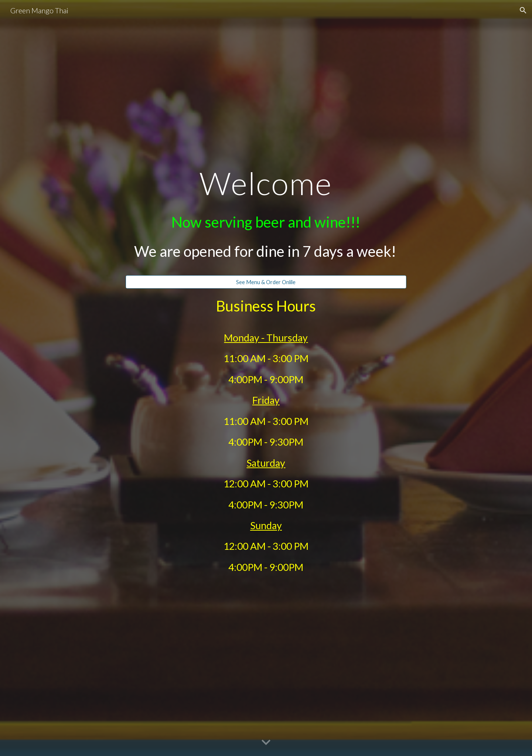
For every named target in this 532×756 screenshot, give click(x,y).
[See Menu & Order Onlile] (266, 282)
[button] (523, 10)
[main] (266, 219)
